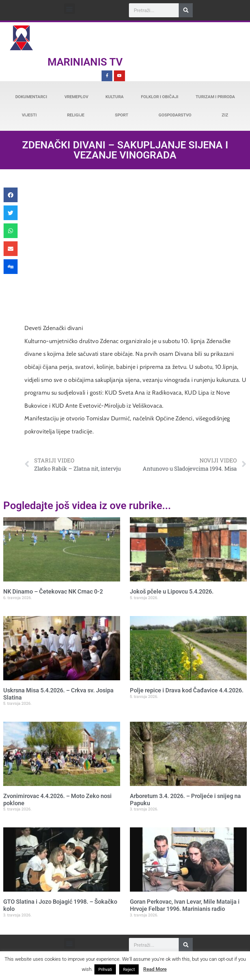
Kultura (115, 97)
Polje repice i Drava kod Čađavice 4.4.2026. (187, 690)
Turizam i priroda (215, 97)
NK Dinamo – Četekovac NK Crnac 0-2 (53, 591)
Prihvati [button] (105, 969)
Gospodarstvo (175, 115)
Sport (122, 115)
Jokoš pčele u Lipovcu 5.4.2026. (172, 591)
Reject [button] (129, 969)
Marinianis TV (85, 62)
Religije (76, 115)
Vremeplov (76, 97)
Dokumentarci (31, 97)
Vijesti (29, 115)
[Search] (186, 10)
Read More (155, 969)
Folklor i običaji (160, 97)
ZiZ (225, 115)
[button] (69, 9)
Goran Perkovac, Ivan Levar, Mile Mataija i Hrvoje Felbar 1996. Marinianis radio (185, 905)
